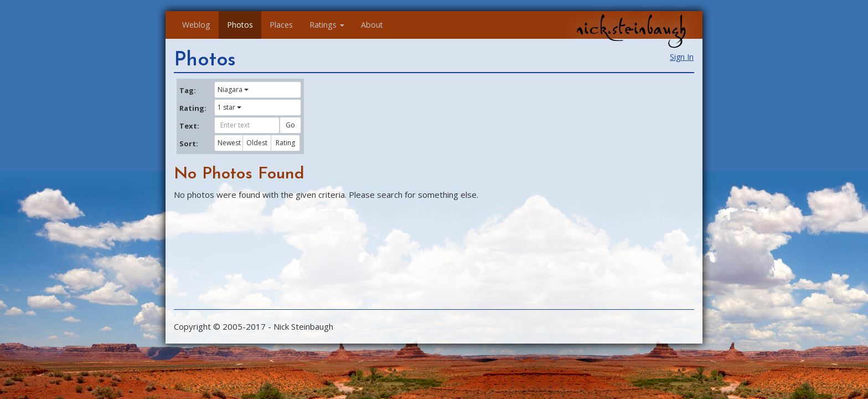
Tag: (188, 90)
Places (281, 25)
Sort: (189, 144)
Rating (285, 143)
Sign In (682, 57)
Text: (189, 126)
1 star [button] (229, 107)
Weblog (196, 25)
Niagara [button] (233, 89)
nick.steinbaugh (631, 28)
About (372, 25)
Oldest (257, 143)
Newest (229, 143)
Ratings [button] (327, 25)
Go (290, 125)
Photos (240, 25)
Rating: (193, 108)
